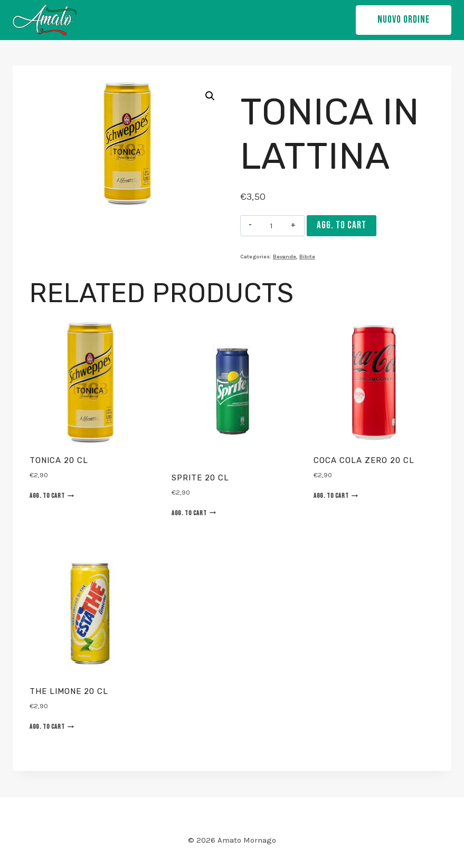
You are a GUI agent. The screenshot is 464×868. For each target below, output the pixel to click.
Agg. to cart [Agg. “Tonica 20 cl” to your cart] (52, 496)
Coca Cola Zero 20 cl (364, 460)
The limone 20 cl (69, 691)
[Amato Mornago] (45, 20)
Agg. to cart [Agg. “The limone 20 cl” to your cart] (52, 727)
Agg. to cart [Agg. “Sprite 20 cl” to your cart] (194, 513)
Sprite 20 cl (200, 478)
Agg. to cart (342, 225)
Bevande (285, 257)
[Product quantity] (272, 226)
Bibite (307, 257)
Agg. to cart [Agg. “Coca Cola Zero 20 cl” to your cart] (336, 496)
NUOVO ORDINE (404, 20)
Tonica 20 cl (59, 460)
